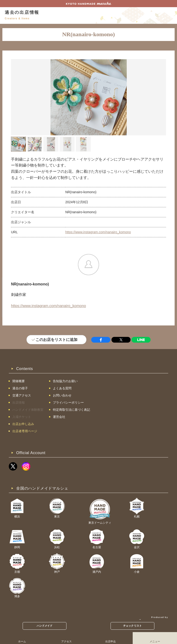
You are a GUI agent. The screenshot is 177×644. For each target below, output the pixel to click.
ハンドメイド (45, 626)
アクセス (66, 641)
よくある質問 (62, 388)
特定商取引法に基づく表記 (71, 410)
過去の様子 (20, 388)
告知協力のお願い (65, 381)
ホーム (22, 641)
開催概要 (19, 381)
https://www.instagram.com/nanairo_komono (98, 232)
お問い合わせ (62, 395)
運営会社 (59, 417)
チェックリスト (132, 626)
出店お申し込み (23, 424)
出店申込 (111, 641)
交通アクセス (22, 395)
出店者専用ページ (25, 431)
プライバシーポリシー (68, 403)
